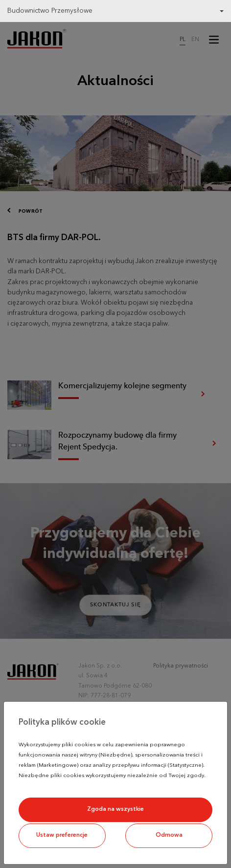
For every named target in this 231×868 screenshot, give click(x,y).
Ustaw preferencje (62, 835)
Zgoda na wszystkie (115, 809)
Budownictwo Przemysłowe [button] (50, 11)
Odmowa (169, 835)
